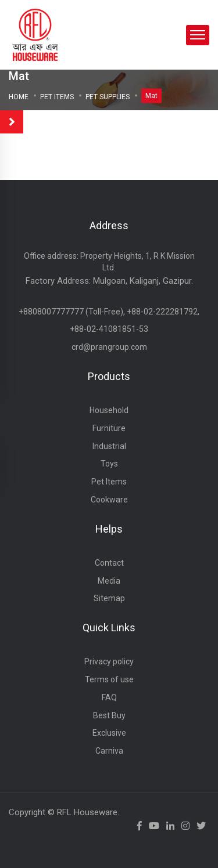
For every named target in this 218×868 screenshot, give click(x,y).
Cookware (109, 500)
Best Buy (109, 715)
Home (19, 97)
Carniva (109, 751)
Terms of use (109, 679)
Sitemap (109, 598)
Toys (109, 464)
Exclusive (109, 733)
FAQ (109, 697)
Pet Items (57, 97)
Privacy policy (109, 661)
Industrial (109, 446)
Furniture (109, 428)
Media (109, 581)
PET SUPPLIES (108, 97)
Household (109, 410)
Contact (109, 563)
